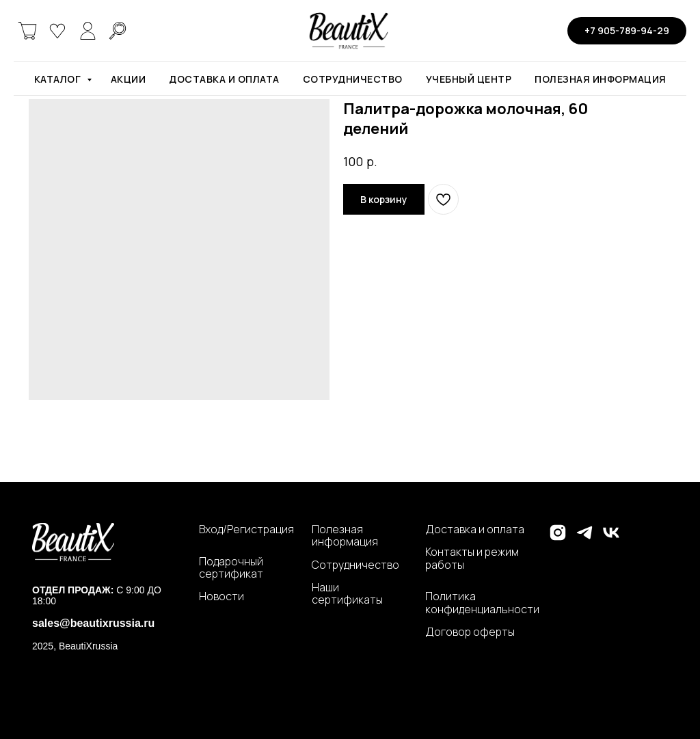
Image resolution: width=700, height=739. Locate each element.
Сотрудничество (353, 79)
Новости (221, 596)
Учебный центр (469, 79)
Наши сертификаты (347, 594)
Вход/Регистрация (246, 529)
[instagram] (558, 538)
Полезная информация (601, 79)
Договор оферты (470, 632)
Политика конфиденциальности (482, 603)
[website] (27, 31)
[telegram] (584, 538)
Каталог (59, 79)
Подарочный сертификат (231, 568)
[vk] (611, 538)
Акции (129, 79)
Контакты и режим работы (472, 558)
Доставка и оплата (224, 79)
